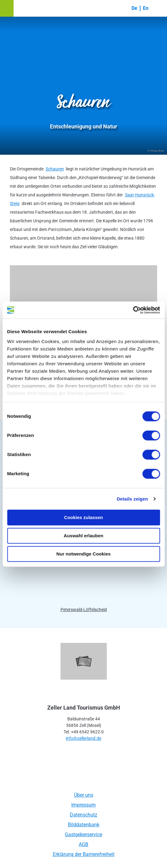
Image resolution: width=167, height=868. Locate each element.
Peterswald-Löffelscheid (84, 610)
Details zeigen (132, 499)
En (146, 8)
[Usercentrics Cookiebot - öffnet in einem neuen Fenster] (133, 310)
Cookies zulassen (84, 517)
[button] (7, 8)
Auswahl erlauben (83, 536)
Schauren (55, 169)
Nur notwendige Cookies (84, 554)
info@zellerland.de (83, 738)
